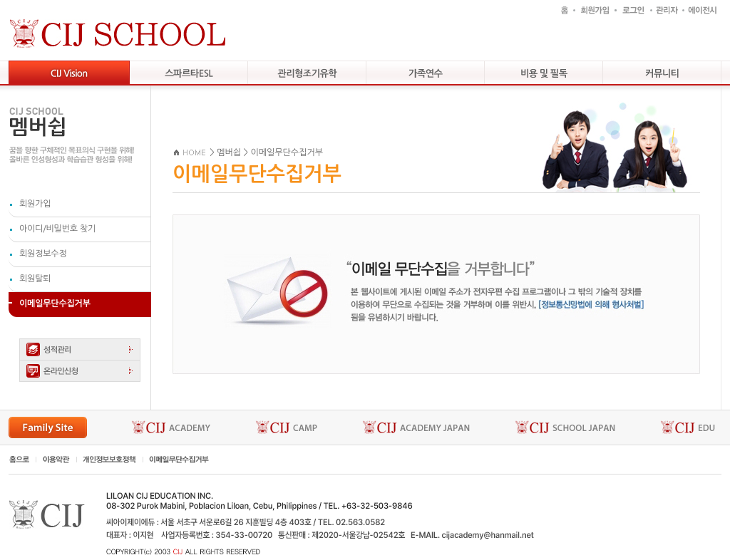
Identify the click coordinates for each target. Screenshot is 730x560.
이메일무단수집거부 (287, 152)
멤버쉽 (229, 152)
